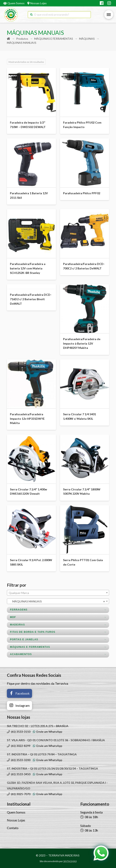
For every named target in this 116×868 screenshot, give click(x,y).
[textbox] (58, 593)
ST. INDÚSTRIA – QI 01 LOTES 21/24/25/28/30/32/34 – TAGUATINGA (52, 768)
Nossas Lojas (37, 3)
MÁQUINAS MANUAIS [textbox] (57, 601)
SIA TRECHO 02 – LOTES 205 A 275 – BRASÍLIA (38, 726)
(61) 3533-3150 (19, 732)
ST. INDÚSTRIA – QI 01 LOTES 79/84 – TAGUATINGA (42, 754)
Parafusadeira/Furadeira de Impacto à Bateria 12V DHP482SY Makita (82, 343)
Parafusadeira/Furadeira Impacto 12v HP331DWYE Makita (27, 419)
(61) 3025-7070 (19, 794)
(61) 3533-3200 (19, 760)
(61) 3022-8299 (19, 746)
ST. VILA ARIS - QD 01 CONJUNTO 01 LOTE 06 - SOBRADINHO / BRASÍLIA (56, 740)
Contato (13, 828)
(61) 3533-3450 (19, 774)
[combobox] (58, 593)
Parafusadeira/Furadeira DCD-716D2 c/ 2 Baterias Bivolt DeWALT (31, 299)
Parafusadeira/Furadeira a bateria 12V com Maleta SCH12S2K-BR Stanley (28, 268)
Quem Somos (14, 3)
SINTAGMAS (70, 861)
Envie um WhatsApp (48, 732)
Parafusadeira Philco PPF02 (82, 193)
